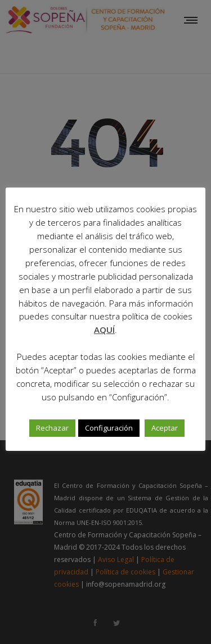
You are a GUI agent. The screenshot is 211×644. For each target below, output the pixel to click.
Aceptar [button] (165, 428)
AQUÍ (104, 330)
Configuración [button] (109, 428)
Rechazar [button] (52, 428)
